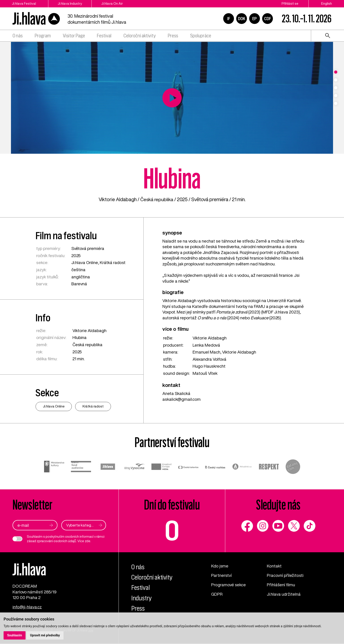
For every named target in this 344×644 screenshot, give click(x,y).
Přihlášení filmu (281, 584)
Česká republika (157, 199)
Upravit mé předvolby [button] (45, 635)
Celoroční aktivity (140, 36)
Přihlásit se (290, 3)
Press (173, 36)
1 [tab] (336, 72)
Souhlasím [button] (15, 635)
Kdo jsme (220, 566)
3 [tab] (336, 88)
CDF (268, 19)
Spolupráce (201, 36)
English (327, 3)
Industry (142, 598)
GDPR (217, 593)
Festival (104, 36)
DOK (242, 19)
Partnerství (222, 575)
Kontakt (274, 566)
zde (88, 541)
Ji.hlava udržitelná (284, 593)
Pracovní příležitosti (285, 575)
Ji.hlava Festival (24, 3)
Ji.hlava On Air (114, 3)
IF (229, 19)
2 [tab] (336, 80)
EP (255, 19)
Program (43, 36)
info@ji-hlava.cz (27, 608)
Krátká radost (113, 262)
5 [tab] (336, 103)
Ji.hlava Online (85, 262)
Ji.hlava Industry (71, 3)
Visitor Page (74, 36)
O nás (18, 36)
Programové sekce (229, 584)
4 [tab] (336, 96)
